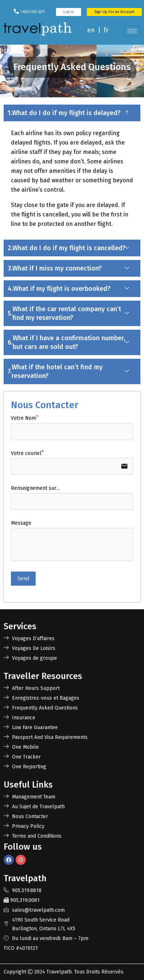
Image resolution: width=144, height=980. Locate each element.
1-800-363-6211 (33, 12)
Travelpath (59, 972)
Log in (69, 12)
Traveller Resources (43, 676)
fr (106, 30)
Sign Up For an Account (114, 12)
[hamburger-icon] (132, 31)
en (91, 30)
